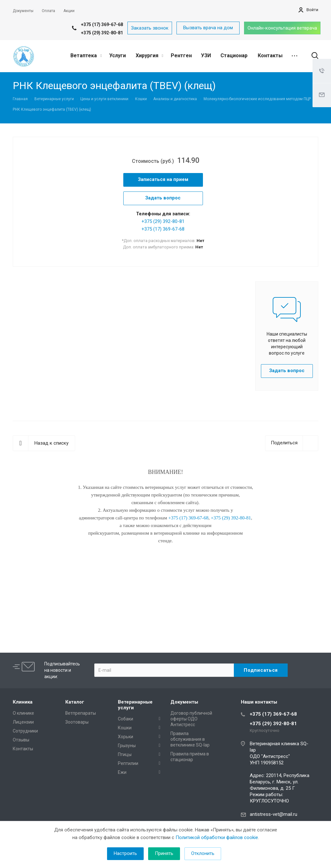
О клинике (23, 713)
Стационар (234, 56)
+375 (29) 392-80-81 (102, 33)
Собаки (126, 719)
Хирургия (149, 56)
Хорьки (126, 737)
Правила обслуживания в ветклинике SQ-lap (190, 739)
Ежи (122, 772)
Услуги (118, 56)
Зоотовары (77, 722)
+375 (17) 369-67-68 (102, 24)
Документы (184, 702)
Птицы (125, 754)
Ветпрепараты (81, 713)
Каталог (75, 702)
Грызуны (127, 746)
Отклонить (203, 853)
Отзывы (21, 740)
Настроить (125, 853)
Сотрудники (25, 731)
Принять (164, 853)
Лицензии (23, 722)
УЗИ (206, 56)
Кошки (125, 728)
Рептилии (128, 763)
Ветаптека (86, 56)
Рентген (181, 56)
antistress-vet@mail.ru (273, 814)
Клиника (23, 702)
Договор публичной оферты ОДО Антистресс (191, 719)
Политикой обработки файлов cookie (217, 837)
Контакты (270, 56)
